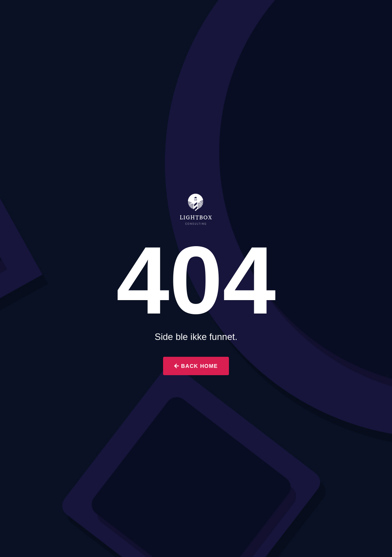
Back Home (196, 366)
